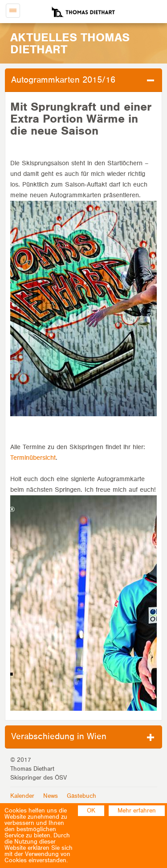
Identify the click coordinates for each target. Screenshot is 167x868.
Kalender (22, 796)
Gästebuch (81, 796)
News (51, 796)
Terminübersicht (33, 458)
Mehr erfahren (137, 811)
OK (91, 811)
